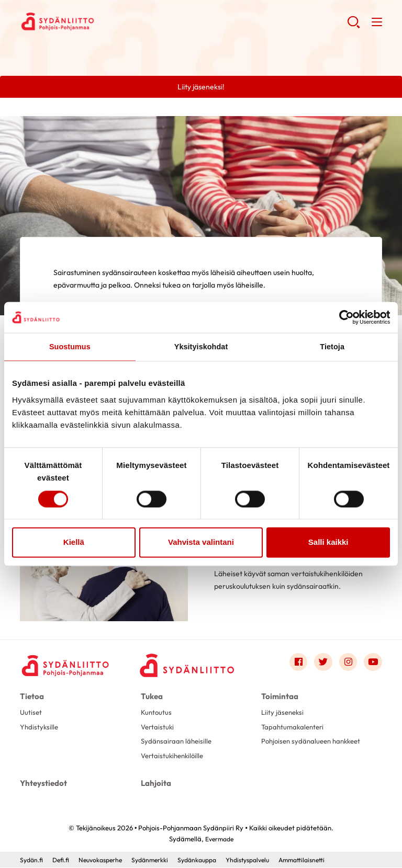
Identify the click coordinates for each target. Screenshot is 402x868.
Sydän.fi (32, 860)
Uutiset (31, 713)
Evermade (219, 839)
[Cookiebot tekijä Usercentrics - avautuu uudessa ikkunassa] (344, 317)
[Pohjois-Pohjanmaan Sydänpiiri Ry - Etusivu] (67, 665)
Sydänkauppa (209, 860)
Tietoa (31, 696)
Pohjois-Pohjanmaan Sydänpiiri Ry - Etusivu (104, 21)
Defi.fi (64, 860)
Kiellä (74, 543)
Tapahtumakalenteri (294, 728)
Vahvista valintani (201, 543)
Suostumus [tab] (70, 347)
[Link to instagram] (347, 663)
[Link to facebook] (296, 663)
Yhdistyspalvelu (265, 860)
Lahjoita (155, 785)
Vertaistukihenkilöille (175, 758)
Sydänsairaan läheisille (178, 743)
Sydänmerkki (159, 860)
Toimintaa (278, 696)
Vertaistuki (158, 728)
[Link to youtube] (373, 663)
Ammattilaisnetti (324, 860)
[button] (353, 26)
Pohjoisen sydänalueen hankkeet (315, 743)
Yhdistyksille (40, 728)
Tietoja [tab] (332, 347)
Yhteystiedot (42, 785)
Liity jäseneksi (284, 713)
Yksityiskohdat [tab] (201, 347)
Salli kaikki (328, 543)
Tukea (151, 696)
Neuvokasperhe (106, 860)
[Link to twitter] (321, 663)
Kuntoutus (157, 713)
